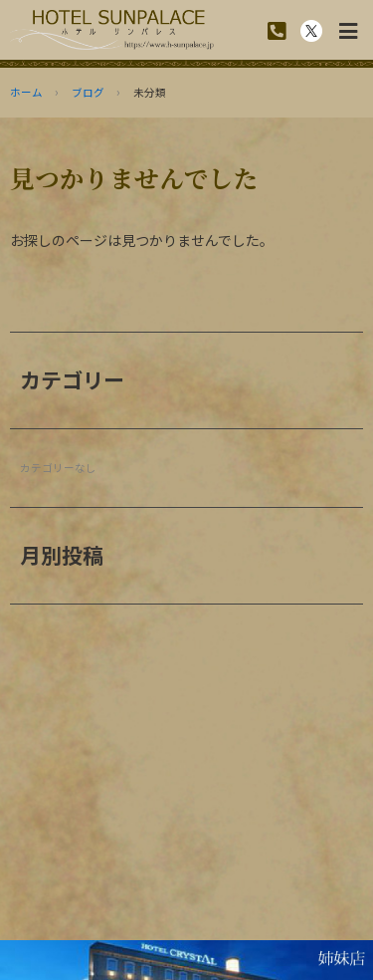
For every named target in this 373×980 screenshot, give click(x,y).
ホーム (26, 92)
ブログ (88, 92)
